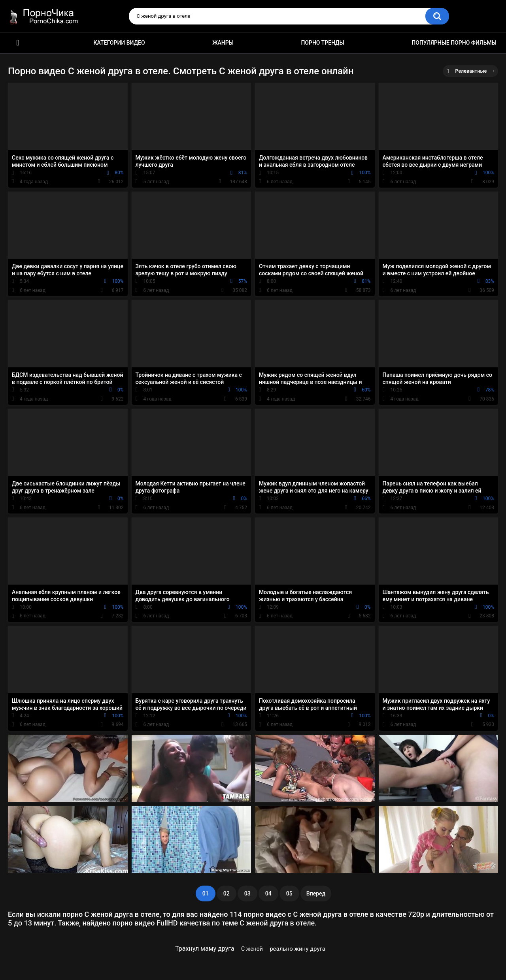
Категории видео (119, 43)
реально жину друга (297, 949)
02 (227, 893)
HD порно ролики (18, 43)
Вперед (316, 893)
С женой (252, 949)
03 (247, 893)
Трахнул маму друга (205, 949)
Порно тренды (322, 43)
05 (289, 893)
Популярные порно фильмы (454, 43)
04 (268, 893)
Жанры (223, 43)
